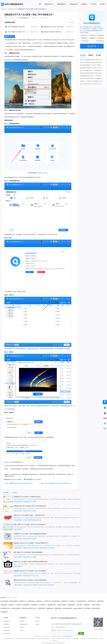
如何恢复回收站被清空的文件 (29, 608)
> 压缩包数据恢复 (99, 41)
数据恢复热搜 (42, 608)
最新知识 (91, 55)
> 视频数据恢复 (84, 38)
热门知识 (83, 55)
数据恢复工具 (12, 605)
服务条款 (37, 621)
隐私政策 (37, 624)
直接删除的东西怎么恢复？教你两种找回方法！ (21, 483)
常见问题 (21, 627)
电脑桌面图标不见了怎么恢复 (32, 479)
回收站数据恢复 (5, 601)
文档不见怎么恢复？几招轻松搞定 (46, 585)
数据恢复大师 (19, 474)
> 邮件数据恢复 (100, 38)
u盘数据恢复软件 (52, 605)
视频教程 (84, 4)
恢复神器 (89, 27)
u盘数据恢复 (39, 601)
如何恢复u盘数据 (62, 605)
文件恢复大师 (47, 601)
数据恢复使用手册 (23, 624)
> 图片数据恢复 (92, 35)
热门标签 (98, 55)
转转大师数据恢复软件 (24, 18)
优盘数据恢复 (34, 605)
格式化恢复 (79, 605)
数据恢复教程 (62, 4)
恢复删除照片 (87, 605)
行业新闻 (21, 630)
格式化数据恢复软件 (81, 601)
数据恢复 (53, 46)
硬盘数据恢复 (86, 29)
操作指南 (21, 621)
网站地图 (59, 643)
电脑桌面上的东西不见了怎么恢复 (47, 548)
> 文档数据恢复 (100, 35)
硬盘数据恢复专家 (5, 608)
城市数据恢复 (4, 612)
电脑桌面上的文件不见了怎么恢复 (31, 548)
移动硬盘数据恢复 (67, 608)
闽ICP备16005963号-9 (68, 636)
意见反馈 (54, 643)
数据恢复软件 (49, 4)
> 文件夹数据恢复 (84, 41)
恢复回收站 (72, 601)
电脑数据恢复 (50, 608)
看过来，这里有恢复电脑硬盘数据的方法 (32, 520)
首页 (40, 4)
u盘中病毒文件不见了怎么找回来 (30, 585)
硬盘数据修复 (31, 601)
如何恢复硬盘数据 (16, 608)
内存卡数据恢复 (88, 31)
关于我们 (102, 4)
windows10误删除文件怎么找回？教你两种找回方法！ (58, 483)
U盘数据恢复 (94, 29)
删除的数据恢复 (14, 601)
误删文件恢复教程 (18, 502)
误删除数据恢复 (71, 605)
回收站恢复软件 (92, 601)
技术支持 (94, 4)
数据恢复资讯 (74, 4)
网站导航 (63, 643)
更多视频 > (72, 22)
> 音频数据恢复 (92, 38)
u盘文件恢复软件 (96, 605)
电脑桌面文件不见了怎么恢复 (13, 479)
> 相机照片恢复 (84, 35)
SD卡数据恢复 (87, 608)
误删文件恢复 (6, 627)
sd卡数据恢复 (42, 605)
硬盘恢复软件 (64, 601)
